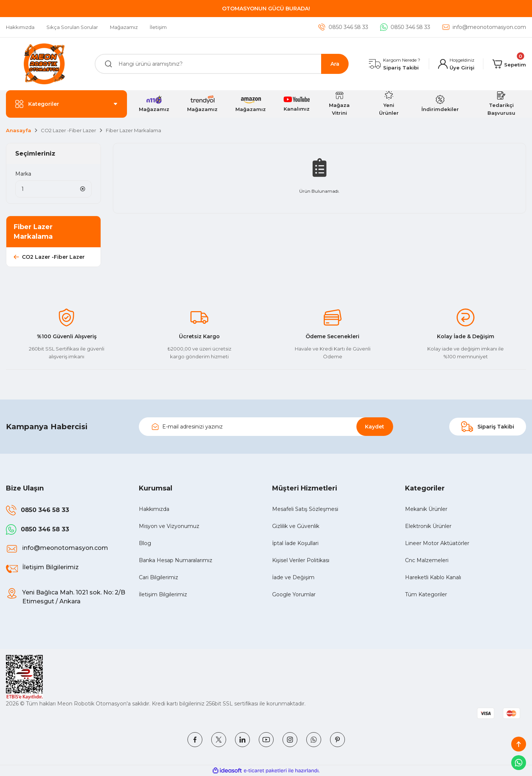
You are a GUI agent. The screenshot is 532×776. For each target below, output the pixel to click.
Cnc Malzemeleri (427, 560)
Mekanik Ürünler (426, 509)
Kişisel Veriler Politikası (301, 560)
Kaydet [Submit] (375, 427)
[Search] (222, 64)
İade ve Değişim (293, 577)
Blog (145, 543)
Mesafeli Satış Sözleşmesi (305, 509)
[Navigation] (66, 104)
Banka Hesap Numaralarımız (176, 560)
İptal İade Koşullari (295, 543)
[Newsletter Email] (266, 427)
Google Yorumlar (294, 594)
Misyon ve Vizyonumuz (169, 526)
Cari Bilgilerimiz (159, 577)
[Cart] (509, 64)
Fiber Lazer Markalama (133, 130)
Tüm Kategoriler (426, 594)
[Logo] (44, 64)
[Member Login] (456, 64)
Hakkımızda (154, 509)
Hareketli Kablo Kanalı (433, 577)
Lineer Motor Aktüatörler (437, 543)
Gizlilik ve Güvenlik (296, 526)
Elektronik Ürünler (428, 526)
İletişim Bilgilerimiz (163, 594)
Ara (335, 64)
